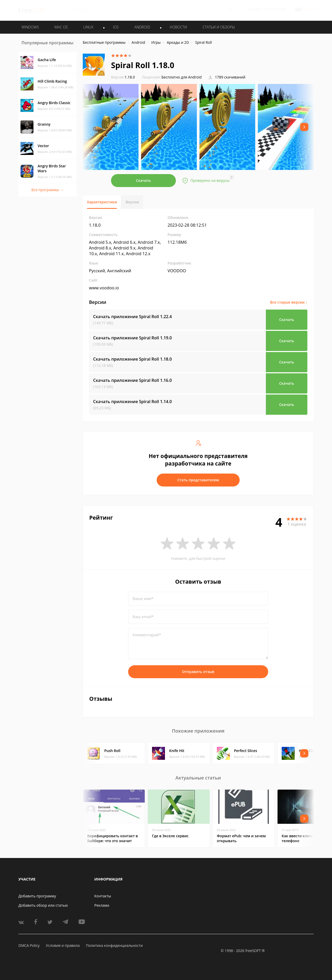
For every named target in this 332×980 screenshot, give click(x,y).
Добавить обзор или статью (43, 905)
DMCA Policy (29, 945)
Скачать (143, 180)
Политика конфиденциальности (114, 945)
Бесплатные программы (104, 42)
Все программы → (47, 190)
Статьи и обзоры (219, 27)
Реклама (102, 905)
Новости (178, 27)
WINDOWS (30, 27)
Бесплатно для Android (182, 77)
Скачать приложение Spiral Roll (133, 317)
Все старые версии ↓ (289, 302)
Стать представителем (198, 480)
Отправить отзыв (198, 672)
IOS (116, 27)
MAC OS (61, 27)
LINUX (88, 27)
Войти (254, 9)
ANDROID (142, 27)
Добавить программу (37, 896)
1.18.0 (123, 77)
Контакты (103, 896)
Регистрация (274, 9)
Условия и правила (63, 945)
